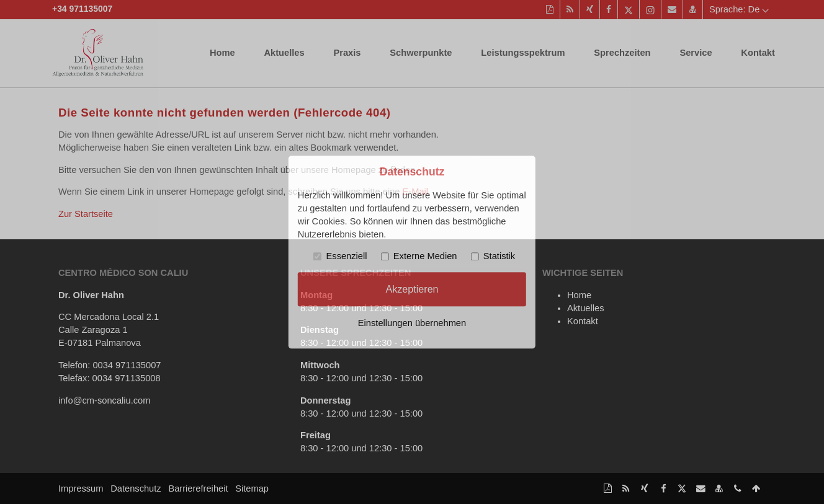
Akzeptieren (412, 289)
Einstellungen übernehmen (412, 323)
